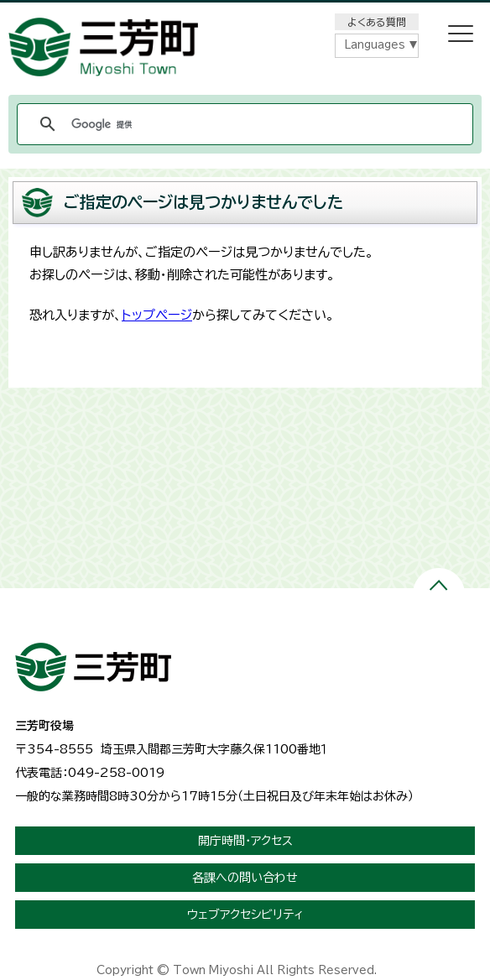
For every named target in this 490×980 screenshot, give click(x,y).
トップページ (157, 315)
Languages (375, 45)
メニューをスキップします (245, 11)
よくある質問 (377, 22)
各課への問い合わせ (245, 878)
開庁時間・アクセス (245, 841)
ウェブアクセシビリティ (245, 915)
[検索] (242, 124)
